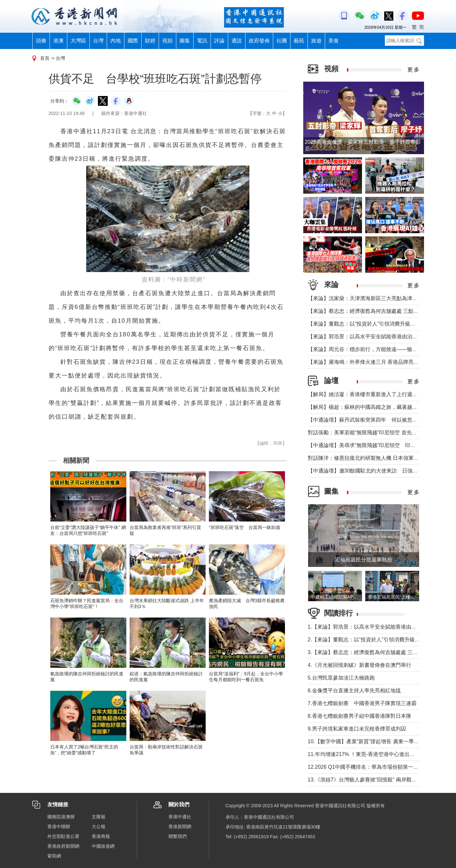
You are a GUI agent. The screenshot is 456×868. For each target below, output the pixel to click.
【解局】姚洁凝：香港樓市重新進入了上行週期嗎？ (368, 394)
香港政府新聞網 (63, 846)
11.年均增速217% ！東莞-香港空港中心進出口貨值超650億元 (379, 754)
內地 (116, 41)
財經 (150, 41)
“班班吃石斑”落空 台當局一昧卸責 (245, 527)
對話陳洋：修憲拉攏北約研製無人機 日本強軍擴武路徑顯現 (376, 458)
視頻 (167, 41)
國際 (133, 41)
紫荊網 (54, 856)
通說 (237, 41)
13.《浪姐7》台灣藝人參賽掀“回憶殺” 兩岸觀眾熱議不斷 (373, 780)
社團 (282, 41)
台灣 (98, 41)
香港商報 (101, 836)
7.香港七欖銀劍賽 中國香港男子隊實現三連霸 (362, 703)
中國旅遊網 (103, 846)
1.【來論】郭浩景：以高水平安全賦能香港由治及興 (367, 627)
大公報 (99, 827)
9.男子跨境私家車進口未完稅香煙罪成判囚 (357, 729)
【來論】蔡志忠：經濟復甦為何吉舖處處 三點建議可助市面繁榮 (382, 311)
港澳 (58, 41)
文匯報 (99, 817)
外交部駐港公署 (63, 836)
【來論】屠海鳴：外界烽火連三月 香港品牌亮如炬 (366, 362)
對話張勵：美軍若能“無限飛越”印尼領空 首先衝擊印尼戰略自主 (381, 433)
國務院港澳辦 (61, 817)
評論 (219, 41)
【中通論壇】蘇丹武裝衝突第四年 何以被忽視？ (365, 420)
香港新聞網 (180, 827)
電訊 (202, 41)
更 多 (413, 70)
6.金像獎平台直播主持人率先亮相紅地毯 (354, 691)
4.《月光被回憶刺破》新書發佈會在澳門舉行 (360, 665)
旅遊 (316, 41)
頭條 (41, 41)
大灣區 (78, 41)
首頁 (45, 58)
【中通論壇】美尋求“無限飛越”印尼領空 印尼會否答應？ (375, 445)
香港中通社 (180, 817)
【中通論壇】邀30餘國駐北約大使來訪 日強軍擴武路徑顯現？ (381, 471)
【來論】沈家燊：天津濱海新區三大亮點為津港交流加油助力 (378, 298)
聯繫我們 (178, 836)
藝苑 (299, 41)
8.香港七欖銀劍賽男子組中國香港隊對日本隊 (360, 716)
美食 (334, 41)
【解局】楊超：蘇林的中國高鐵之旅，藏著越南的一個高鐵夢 (378, 407)
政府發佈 (259, 41)
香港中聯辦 (59, 827)
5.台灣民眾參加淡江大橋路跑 (341, 678)
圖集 (185, 41)
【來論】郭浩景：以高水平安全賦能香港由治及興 (365, 337)
